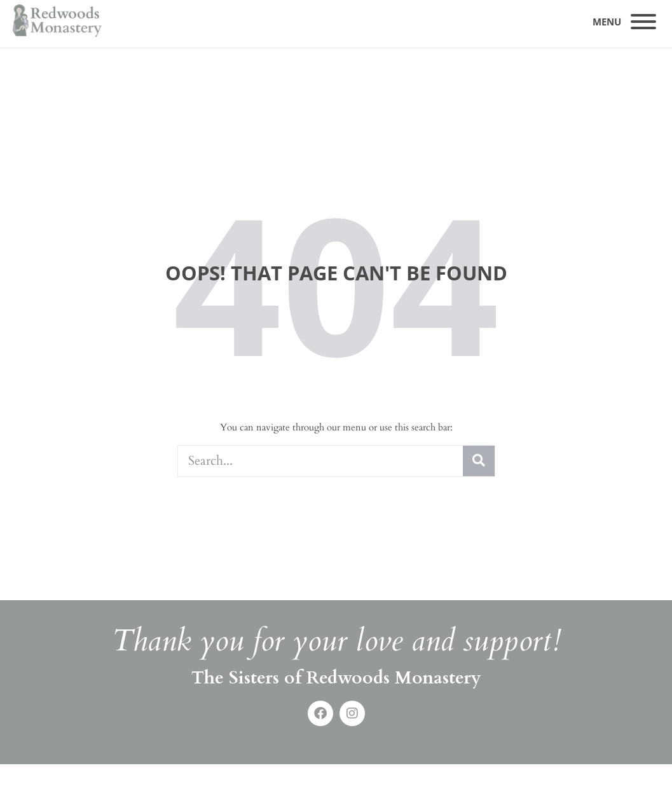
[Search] (479, 461)
